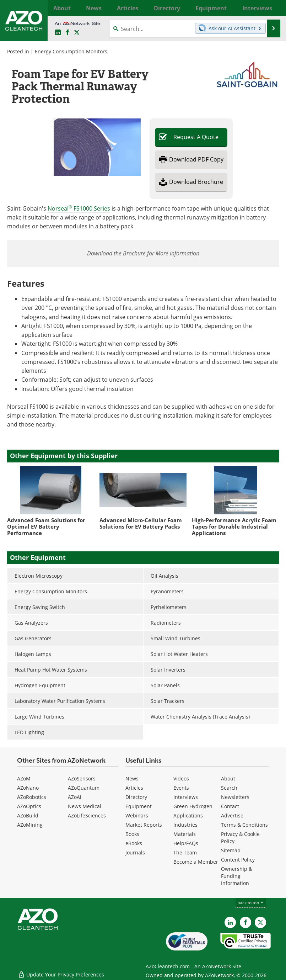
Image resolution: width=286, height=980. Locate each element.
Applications (188, 815)
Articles (134, 788)
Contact (230, 806)
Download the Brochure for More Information (143, 253)
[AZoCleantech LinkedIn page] (58, 33)
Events (181, 788)
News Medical (85, 806)
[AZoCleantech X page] (260, 922)
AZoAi (75, 797)
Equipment (139, 806)
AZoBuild (28, 815)
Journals (135, 852)
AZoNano (28, 788)
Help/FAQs (186, 843)
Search (229, 788)
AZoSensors (82, 778)
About (228, 778)
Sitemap (231, 850)
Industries (185, 825)
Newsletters (235, 797)
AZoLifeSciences (87, 815)
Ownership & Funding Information (237, 876)
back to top (251, 903)
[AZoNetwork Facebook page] (68, 33)
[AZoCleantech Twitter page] (77, 33)
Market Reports (144, 825)
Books (132, 834)
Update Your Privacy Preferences (61, 971)
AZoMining (30, 825)
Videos (181, 778)
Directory (136, 797)
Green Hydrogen (193, 806)
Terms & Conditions (244, 825)
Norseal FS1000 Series (79, 208)
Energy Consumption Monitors (71, 51)
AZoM (24, 778)
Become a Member (196, 862)
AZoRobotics (32, 797)
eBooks (134, 843)
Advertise (232, 815)
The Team (185, 852)
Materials (185, 834)
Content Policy (238, 860)
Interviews (186, 797)
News (132, 778)
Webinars (137, 815)
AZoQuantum (84, 788)
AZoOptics (29, 806)
